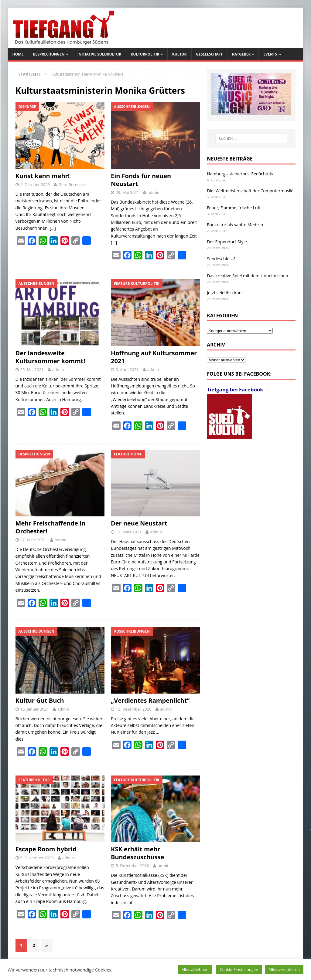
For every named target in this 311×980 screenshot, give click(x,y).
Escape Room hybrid (46, 849)
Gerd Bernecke (72, 184)
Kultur (179, 54)
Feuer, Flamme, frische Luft (234, 208)
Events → (272, 54)
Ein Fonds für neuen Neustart (141, 180)
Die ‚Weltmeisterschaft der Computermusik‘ (250, 191)
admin (153, 192)
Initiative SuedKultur (99, 54)
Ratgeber (241, 54)
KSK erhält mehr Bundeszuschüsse (137, 853)
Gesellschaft (210, 54)
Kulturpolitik (145, 54)
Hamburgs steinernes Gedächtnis (240, 174)
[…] (53, 228)
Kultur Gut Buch (40, 700)
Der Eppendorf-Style (227, 242)
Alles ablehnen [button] (195, 969)
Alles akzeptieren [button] (284, 969)
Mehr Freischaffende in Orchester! (51, 527)
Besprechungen (49, 54)
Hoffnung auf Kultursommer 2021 (154, 357)
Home (18, 54)
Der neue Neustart (139, 523)
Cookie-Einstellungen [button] (239, 969)
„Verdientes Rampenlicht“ (150, 700)
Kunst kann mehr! (43, 176)
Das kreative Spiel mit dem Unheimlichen (247, 276)
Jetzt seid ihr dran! (225, 293)
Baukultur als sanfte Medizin (235, 225)
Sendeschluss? (221, 259)
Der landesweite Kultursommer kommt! (50, 357)
